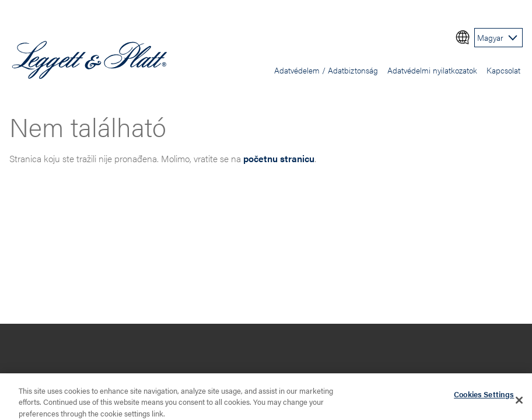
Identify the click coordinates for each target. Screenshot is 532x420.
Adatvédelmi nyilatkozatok (432, 70)
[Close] (519, 402)
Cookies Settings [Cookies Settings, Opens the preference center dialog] (484, 396)
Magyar (490, 37)
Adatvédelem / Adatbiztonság (326, 70)
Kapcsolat (503, 70)
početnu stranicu (279, 158)
